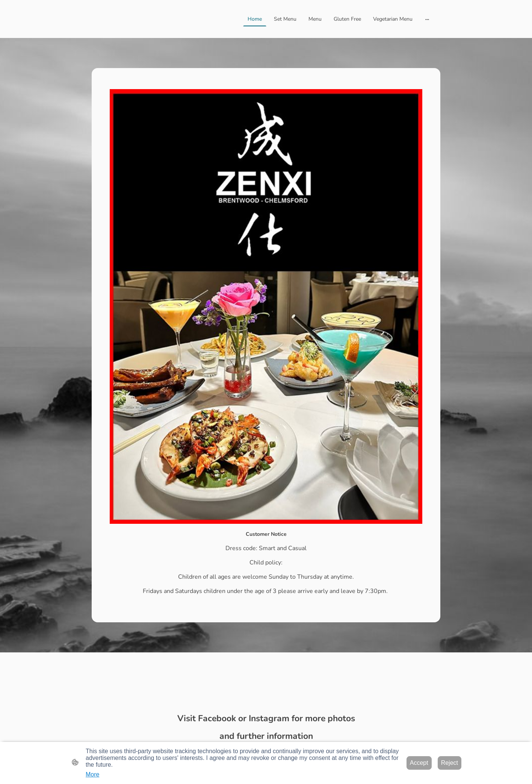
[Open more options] (427, 19)
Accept (419, 763)
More (92, 774)
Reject (450, 763)
